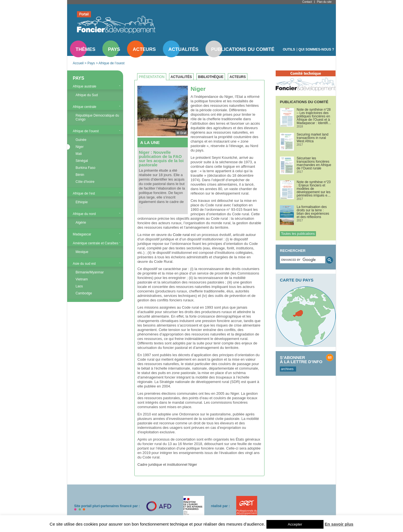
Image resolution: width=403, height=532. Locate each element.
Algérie (81, 223)
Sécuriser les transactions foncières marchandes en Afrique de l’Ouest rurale (314, 163)
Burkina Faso (85, 168)
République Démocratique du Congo (97, 117)
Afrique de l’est (84, 193)
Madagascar (82, 234)
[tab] (153, 77)
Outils (289, 49)
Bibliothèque (211, 77)
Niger (80, 147)
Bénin (80, 175)
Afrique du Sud (87, 95)
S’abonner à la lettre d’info (301, 360)
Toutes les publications (298, 234)
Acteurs (144, 49)
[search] (302, 260)
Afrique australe (85, 86)
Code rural (181, 235)
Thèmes (85, 49)
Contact (307, 2)
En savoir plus (339, 524)
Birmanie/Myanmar (90, 272)
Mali (79, 154)
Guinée (81, 140)
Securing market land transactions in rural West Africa (312, 138)
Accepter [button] (295, 524)
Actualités (184, 49)
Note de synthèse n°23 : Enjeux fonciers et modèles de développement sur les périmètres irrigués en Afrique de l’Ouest (314, 189)
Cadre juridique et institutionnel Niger (167, 464)
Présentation (152, 77)
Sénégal (82, 161)
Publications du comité (243, 49)
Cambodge (84, 293)
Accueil (78, 63)
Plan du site (324, 2)
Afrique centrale (85, 107)
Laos (79, 286)
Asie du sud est (84, 264)
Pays (114, 49)
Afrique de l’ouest (112, 63)
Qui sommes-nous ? (316, 49)
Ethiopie (82, 202)
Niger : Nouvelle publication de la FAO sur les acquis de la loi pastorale (161, 159)
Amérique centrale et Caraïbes (96, 243)
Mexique (82, 252)
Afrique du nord (84, 214)
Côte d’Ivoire (85, 182)
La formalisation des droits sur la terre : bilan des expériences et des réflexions (313, 212)
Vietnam (82, 279)
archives (287, 369)
